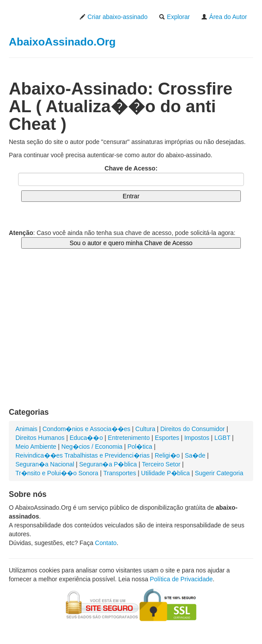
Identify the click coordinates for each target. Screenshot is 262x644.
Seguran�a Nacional (45, 464)
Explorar (174, 17)
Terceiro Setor (161, 464)
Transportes (120, 473)
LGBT (222, 438)
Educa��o (86, 438)
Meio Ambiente (36, 447)
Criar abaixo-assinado (113, 17)
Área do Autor (224, 17)
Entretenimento (129, 438)
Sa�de (195, 455)
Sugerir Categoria (219, 473)
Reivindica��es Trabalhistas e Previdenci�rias (82, 455)
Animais (26, 429)
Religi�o (167, 455)
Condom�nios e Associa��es (86, 429)
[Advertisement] (131, 337)
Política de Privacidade (181, 579)
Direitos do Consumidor (192, 429)
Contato (106, 543)
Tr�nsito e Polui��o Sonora (57, 473)
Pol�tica (140, 447)
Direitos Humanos (40, 438)
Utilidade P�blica (166, 473)
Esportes (167, 438)
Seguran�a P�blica (108, 464)
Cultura (145, 429)
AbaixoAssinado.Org (62, 42)
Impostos (197, 438)
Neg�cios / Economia (92, 447)
